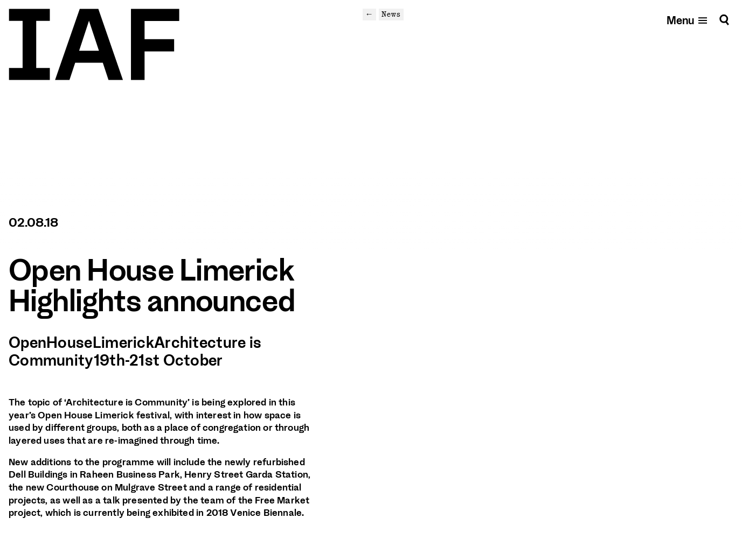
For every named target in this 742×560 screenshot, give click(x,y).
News (391, 14)
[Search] (724, 20)
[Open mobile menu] (687, 20)
